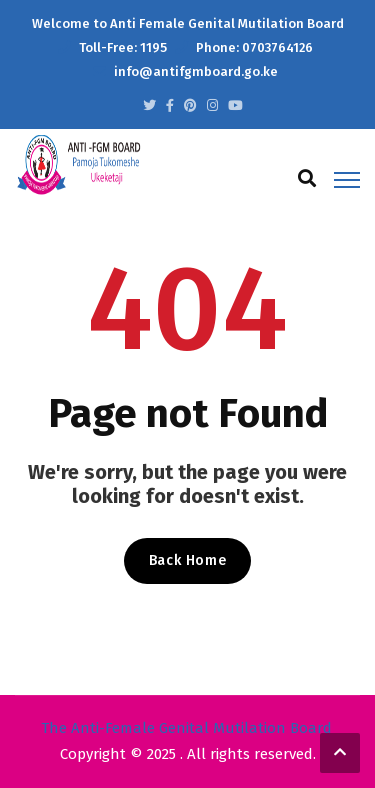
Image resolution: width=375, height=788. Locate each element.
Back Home (187, 560)
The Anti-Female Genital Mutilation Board (186, 728)
